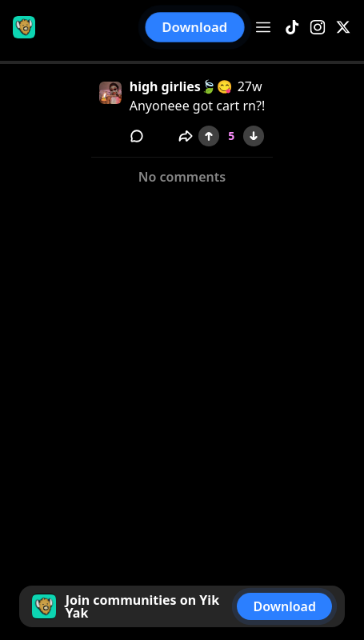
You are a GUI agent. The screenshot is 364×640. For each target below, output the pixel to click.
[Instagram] (318, 28)
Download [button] (195, 27)
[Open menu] (263, 27)
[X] (343, 28)
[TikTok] (292, 28)
